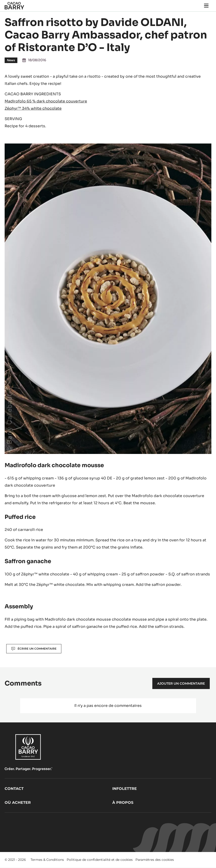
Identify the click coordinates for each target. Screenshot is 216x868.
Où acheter (18, 803)
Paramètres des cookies (155, 860)
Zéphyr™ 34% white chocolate (33, 108)
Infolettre (125, 789)
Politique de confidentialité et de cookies (100, 860)
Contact (14, 789)
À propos (123, 803)
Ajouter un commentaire (181, 683)
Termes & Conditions (47, 860)
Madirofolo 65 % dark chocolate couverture (46, 101)
